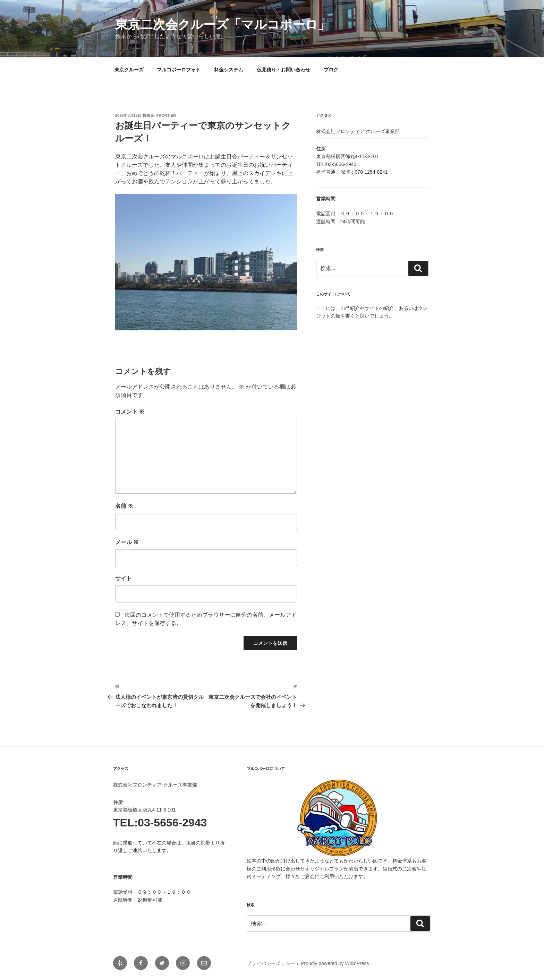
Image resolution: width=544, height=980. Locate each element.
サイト (124, 578)
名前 (124, 506)
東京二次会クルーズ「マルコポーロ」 (223, 24)
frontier (166, 115)
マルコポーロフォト (179, 70)
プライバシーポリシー (271, 963)
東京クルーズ (129, 70)
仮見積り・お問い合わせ (283, 70)
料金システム (229, 70)
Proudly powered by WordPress (335, 963)
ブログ (331, 70)
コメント (130, 412)
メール (127, 542)
